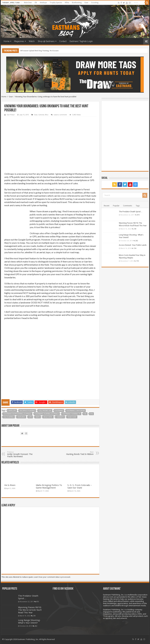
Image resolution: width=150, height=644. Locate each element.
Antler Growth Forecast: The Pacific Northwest (22, 454)
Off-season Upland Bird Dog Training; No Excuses (39, 51)
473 (138, 215)
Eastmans (59, 411)
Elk (36, 3)
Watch (32, 41)
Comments (128, 206)
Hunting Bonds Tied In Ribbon (79, 453)
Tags (138, 206)
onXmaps (58, 312)
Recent (107, 206)
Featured (21, 417)
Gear (86, 3)
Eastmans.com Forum (76, 411)
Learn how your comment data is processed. (52, 577)
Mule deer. (48, 417)
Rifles (67, 3)
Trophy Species (56, 3)
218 (135, 229)
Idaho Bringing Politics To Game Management (49, 486)
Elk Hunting (9, 417)
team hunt (72, 417)
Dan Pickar (11, 115)
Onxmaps (60, 417)
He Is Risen (10, 485)
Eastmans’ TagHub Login (81, 41)
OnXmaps (9, 174)
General (41, 115)
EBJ (85, 414)
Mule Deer (28, 3)
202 (137, 241)
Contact (63, 41)
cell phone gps (45, 411)
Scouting (95, 3)
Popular (116, 206)
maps (38, 417)
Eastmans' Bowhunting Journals (18, 414)
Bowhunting (77, 3)
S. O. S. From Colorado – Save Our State (80, 486)
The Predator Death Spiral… (131, 212)
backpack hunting (27, 411)
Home (7, 41)
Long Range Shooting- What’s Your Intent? (29, 621)
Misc (47, 115)
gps (30, 417)
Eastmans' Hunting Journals (47, 414)
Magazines (19, 41)
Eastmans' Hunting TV (71, 414)
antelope (12, 411)
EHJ (92, 414)
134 (135, 248)
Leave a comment (60, 115)
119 (137, 261)
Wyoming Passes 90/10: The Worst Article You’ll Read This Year (30, 610)
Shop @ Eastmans (46, 41)
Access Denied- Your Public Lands (133, 245)
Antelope (43, 3)
